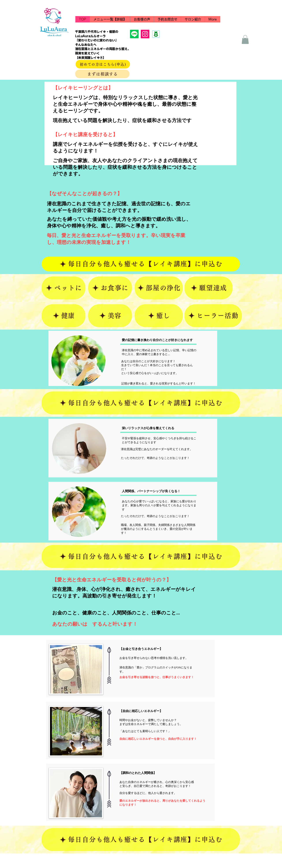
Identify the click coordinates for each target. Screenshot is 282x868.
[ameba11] (156, 34)
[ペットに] (64, 288)
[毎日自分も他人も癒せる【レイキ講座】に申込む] (141, 264)
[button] (167, 19)
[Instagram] (145, 34)
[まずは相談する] (102, 74)
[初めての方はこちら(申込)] (103, 64)
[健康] (64, 316)
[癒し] (159, 316)
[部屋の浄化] (159, 288)
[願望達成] (209, 288)
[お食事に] (110, 288)
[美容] (110, 316)
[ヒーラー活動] (213, 316)
